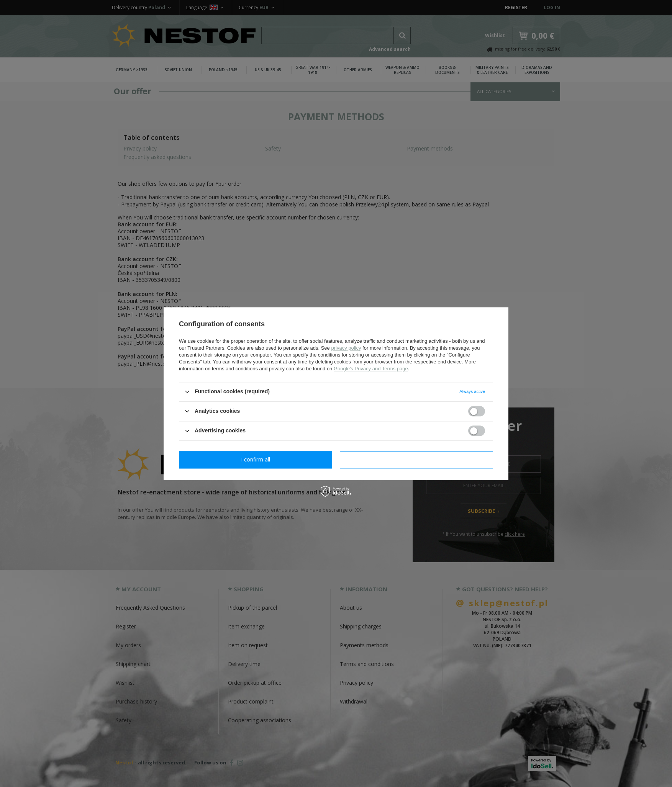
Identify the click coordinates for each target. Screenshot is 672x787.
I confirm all (416, 459)
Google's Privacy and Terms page (371, 369)
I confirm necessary (256, 459)
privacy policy (346, 348)
